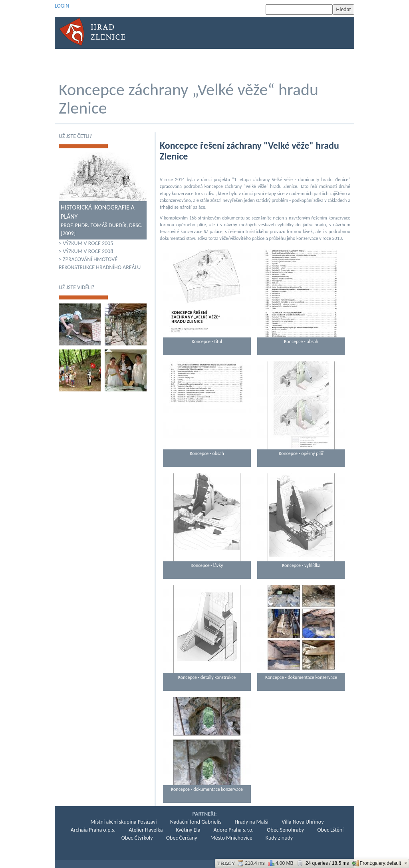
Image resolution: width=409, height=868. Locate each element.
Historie (110, 62)
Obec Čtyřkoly (137, 838)
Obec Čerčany (182, 838)
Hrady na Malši (251, 822)
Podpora (294, 62)
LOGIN (62, 6)
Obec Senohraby (285, 830)
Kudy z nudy (279, 838)
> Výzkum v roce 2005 (86, 243)
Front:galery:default (377, 863)
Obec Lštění (330, 830)
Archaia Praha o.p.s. (93, 830)
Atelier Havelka (146, 830)
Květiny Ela (188, 830)
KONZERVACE (192, 62)
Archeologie (149, 62)
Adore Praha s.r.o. (234, 830)
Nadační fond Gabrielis (196, 822)
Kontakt (328, 62)
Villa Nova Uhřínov (303, 822)
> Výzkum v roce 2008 (86, 251)
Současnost (234, 62)
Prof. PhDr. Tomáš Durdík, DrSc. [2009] (103, 220)
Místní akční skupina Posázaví (124, 822)
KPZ (266, 62)
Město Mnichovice (231, 838)
